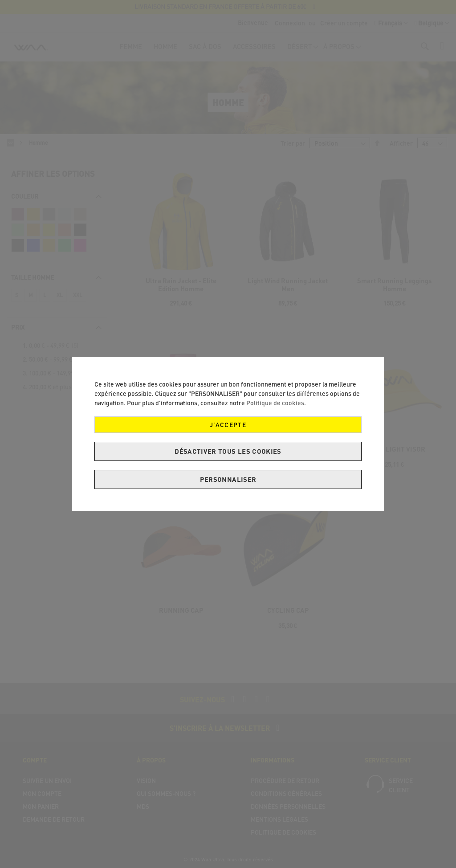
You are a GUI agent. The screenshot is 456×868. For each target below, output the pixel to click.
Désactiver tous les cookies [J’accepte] (228, 451)
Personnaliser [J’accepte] (228, 479)
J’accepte (228, 425)
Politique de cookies (275, 403)
